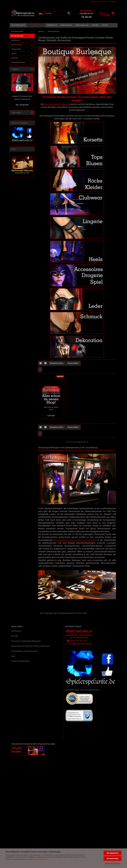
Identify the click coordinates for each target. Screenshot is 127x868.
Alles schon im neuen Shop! (51, 411)
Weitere (105, 25)
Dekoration (15, 58)
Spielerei (95, 25)
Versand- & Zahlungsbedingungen (26, 644)
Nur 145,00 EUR (22, 105)
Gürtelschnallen (82, 25)
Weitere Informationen (113, 863)
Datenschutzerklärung (40, 859)
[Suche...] (41, 13)
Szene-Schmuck (66, 25)
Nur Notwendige (113, 858)
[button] (96, 2)
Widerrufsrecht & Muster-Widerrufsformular (30, 649)
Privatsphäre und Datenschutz (25, 654)
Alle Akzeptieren (113, 853)
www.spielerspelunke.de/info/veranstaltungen (75, 543)
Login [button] (105, 2)
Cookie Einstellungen (20, 664)
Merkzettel (113, 2)
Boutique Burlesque (36, 25)
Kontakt (15, 639)
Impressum (16, 634)
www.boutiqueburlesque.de (56, 104)
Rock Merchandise (18, 25)
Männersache (52, 25)
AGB (13, 659)
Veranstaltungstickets (18, 62)
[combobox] (57, 366)
